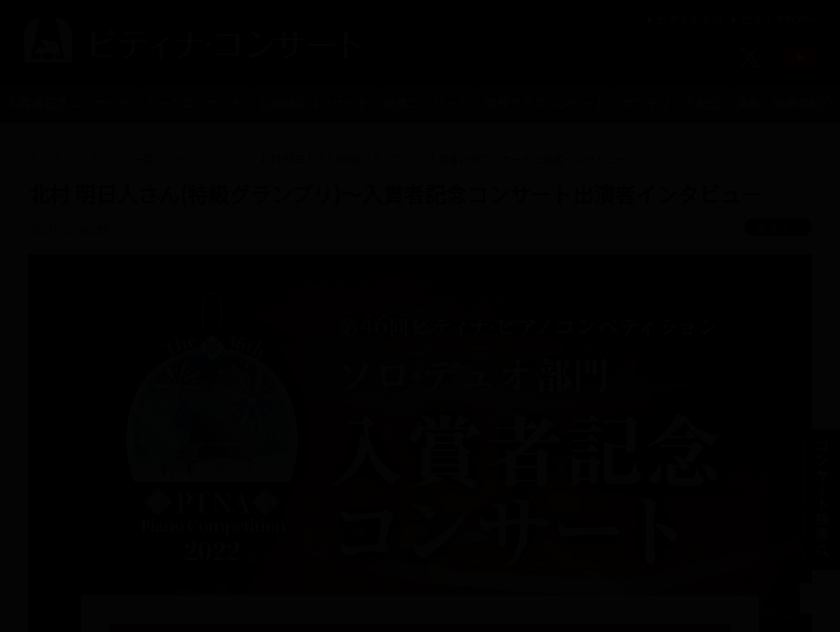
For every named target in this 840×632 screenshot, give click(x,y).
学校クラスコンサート (546, 103)
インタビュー (207, 158)
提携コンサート (427, 103)
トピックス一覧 (118, 158)
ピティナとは (683, 19)
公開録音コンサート (313, 103)
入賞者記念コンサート (68, 103)
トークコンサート (194, 103)
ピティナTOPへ (773, 19)
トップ (44, 158)
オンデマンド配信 (671, 103)
